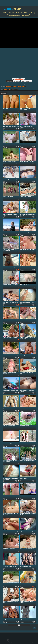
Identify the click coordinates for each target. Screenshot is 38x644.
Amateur (19, 87)
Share (23, 81)
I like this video (13, 79)
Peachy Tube (35, 3)
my (9, 89)
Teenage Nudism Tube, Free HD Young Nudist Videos (22, 640)
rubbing (5, 89)
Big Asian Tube (25, 5)
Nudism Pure (29, 3)
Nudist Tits (24, 3)
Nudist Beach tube (4, 3)
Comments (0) (29, 81)
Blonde (14, 87)
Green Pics (19, 5)
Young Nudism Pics (11, 3)
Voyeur (24, 87)
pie (12, 89)
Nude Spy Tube (18, 3)
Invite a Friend (24, 635)
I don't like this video (24, 79)
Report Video (17, 81)
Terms (19, 637)
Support (33, 635)
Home (15, 635)
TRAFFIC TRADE (6, 635)
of (17, 89)
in (15, 89)
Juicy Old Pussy (14, 5)
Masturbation (9, 87)
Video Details (9, 81)
